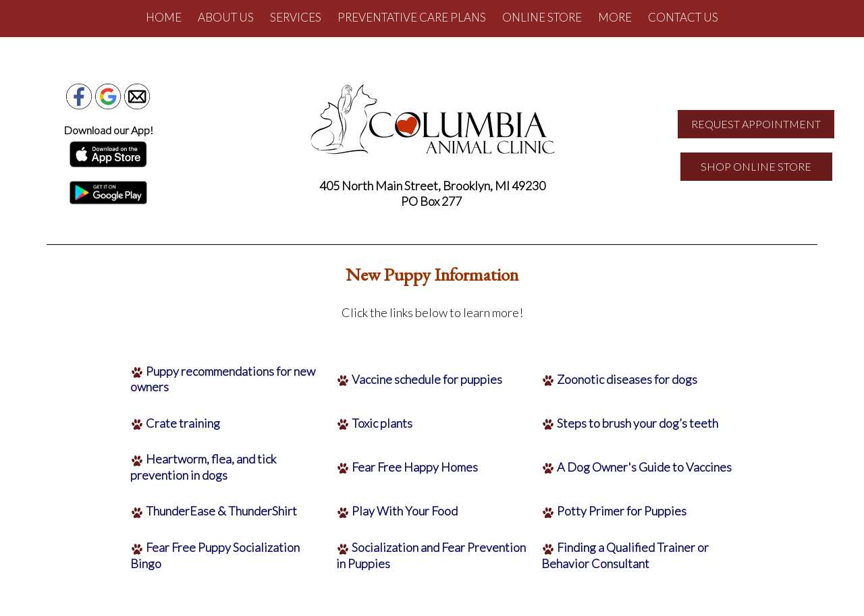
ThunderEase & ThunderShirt (221, 511)
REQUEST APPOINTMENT (756, 124)
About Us (226, 17)
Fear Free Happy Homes (415, 467)
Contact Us (683, 17)
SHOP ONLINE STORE (756, 166)
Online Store (542, 17)
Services (296, 17)
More (615, 17)
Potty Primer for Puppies (622, 511)
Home (164, 17)
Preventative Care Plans (412, 17)
